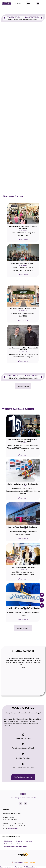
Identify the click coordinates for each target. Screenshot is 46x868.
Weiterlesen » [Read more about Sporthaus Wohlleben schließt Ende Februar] (23, 538)
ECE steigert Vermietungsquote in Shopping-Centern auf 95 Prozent (23, 440)
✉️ (42, 595)
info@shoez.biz (13, 828)
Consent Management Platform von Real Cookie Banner (18, 867)
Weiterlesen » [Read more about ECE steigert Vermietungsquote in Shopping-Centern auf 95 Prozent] (23, 455)
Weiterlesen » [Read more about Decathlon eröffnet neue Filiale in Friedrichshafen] (23, 619)
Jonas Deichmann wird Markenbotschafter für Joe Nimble (23, 349)
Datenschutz (8, 844)
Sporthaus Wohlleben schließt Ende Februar (23, 527)
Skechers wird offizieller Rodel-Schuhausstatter (23, 484)
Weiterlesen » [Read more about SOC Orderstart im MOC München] (23, 579)
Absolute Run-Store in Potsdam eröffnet (23, 309)
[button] (28, 3)
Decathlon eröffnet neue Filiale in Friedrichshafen (23, 608)
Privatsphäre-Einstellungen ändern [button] (16, 847)
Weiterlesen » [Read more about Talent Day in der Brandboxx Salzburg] (23, 275)
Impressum (30, 841)
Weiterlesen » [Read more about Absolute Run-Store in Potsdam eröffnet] (23, 320)
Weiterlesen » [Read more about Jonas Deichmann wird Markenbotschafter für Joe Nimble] (23, 361)
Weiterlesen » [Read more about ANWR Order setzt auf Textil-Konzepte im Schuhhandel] (23, 240)
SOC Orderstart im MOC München (23, 568)
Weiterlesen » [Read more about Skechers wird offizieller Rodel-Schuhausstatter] (23, 498)
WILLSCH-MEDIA (29, 862)
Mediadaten (8, 841)
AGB (18, 844)
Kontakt (19, 841)
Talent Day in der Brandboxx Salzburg (23, 263)
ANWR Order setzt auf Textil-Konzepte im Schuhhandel (23, 227)
